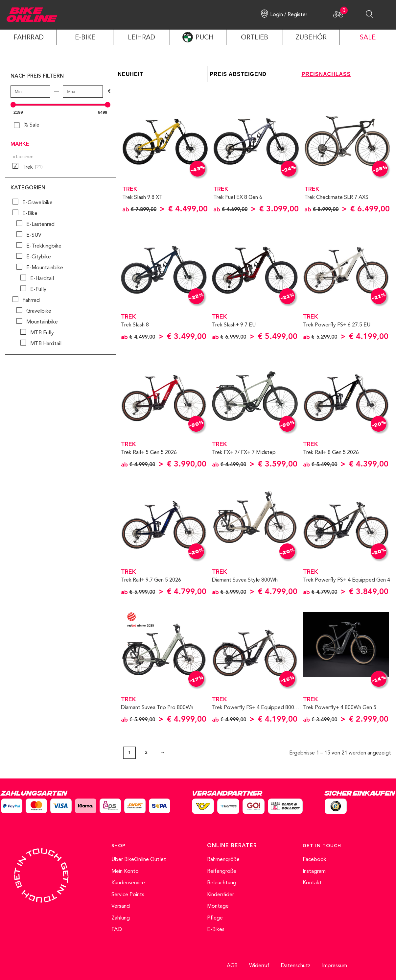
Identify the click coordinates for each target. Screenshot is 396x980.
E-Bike (85, 38)
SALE (368, 38)
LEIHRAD (141, 38)
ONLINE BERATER (232, 846)
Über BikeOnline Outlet (139, 860)
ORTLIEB (255, 38)
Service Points (128, 895)
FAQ (117, 930)
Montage (218, 906)
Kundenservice (128, 883)
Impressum (335, 966)
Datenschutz (296, 966)
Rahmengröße (223, 860)
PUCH (205, 38)
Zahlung (121, 918)
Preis (218, 74)
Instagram (314, 872)
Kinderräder (221, 895)
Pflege (215, 918)
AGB (232, 966)
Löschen (25, 157)
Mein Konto (125, 872)
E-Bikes (216, 930)
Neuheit (131, 74)
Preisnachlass (326, 74)
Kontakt (312, 883)
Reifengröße (222, 872)
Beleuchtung (222, 883)
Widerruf (259, 966)
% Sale (32, 125)
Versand (121, 906)
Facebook (314, 860)
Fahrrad (29, 38)
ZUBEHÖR (311, 38)
